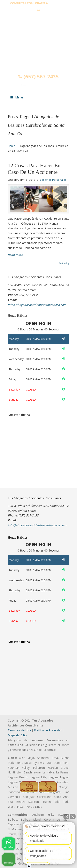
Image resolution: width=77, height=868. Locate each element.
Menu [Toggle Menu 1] (16, 97)
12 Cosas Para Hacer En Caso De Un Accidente (34, 169)
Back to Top (64, 264)
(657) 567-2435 (58, 3)
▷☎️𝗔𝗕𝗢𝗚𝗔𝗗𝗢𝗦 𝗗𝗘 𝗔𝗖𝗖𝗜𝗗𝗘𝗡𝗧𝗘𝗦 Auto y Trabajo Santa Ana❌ (39, 44)
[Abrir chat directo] (66, 817)
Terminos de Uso (19, 730)
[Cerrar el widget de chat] (73, 817)
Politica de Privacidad (48, 730)
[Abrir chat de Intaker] (29, 866)
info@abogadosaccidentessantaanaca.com (38, 16)
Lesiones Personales (53, 180)
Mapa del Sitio (17, 735)
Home (11, 146)
